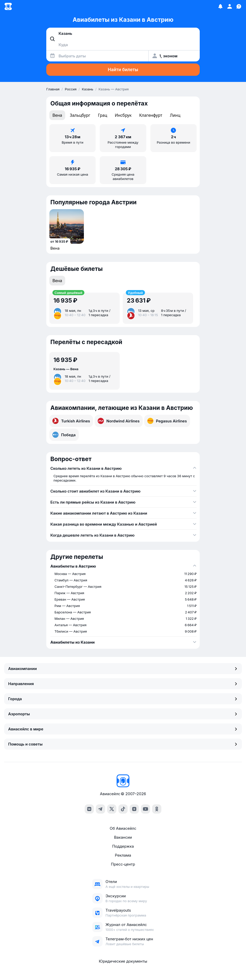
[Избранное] (220, 6)
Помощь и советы (123, 744)
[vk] (89, 809)
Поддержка (123, 846)
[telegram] (100, 809)
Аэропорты (123, 714)
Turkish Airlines (71, 421)
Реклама (123, 855)
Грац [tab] (103, 115)
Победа (64, 435)
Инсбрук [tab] (123, 115)
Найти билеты (123, 70)
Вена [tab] (57, 115)
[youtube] (146, 809)
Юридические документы (123, 961)
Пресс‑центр (123, 864)
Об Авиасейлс (123, 828)
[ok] (157, 809)
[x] (112, 809)
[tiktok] (123, 809)
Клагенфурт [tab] (151, 115)
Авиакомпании (123, 669)
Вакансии (123, 837)
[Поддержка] (239, 6)
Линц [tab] (175, 115)
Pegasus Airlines (167, 421)
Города (123, 699)
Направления (123, 684)
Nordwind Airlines (119, 421)
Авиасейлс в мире (123, 729)
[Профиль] (230, 6)
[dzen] (134, 809)
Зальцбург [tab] (80, 115)
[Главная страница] (8, 6)
